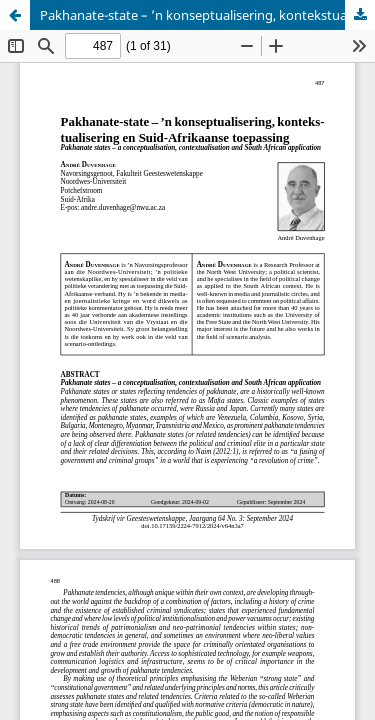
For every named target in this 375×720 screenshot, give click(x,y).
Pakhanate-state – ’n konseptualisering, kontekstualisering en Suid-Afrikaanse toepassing (207, 15)
